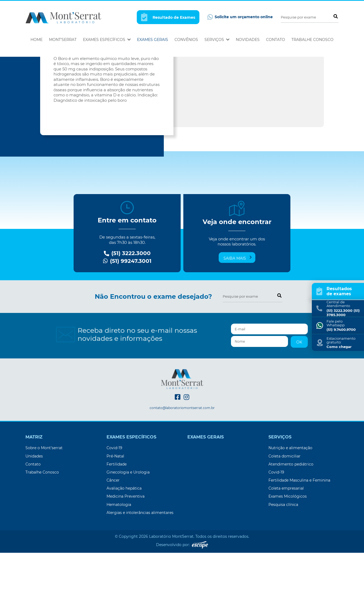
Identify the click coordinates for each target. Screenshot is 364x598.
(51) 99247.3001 (127, 306)
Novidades (248, 40)
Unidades (34, 501)
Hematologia (119, 550)
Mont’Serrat (63, 40)
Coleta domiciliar (285, 501)
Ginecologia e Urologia (128, 517)
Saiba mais (238, 303)
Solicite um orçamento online (240, 17)
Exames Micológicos (288, 542)
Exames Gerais (153, 40)
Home (37, 40)
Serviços (217, 40)
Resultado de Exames (168, 17)
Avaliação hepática (124, 533)
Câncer (113, 525)
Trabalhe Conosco (312, 40)
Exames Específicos (107, 40)
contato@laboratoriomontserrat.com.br (182, 453)
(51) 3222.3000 (127, 299)
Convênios (186, 40)
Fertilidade (117, 509)
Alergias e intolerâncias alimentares (140, 558)
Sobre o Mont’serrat (44, 493)
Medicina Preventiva (126, 542)
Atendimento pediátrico (291, 509)
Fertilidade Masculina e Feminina (299, 525)
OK (299, 387)
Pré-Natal (115, 501)
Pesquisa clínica (283, 550)
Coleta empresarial (286, 533)
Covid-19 (114, 493)
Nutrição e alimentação (290, 493)
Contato (276, 40)
